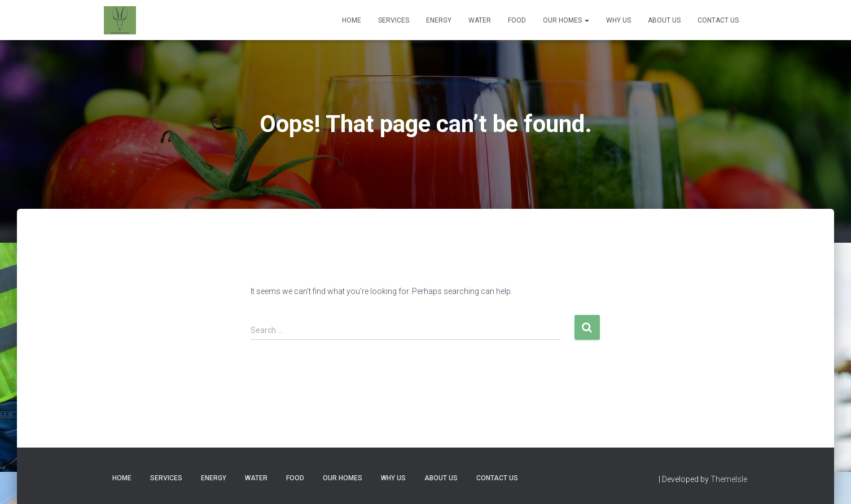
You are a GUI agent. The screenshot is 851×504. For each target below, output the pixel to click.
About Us (664, 20)
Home (352, 20)
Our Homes (566, 20)
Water (480, 20)
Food (517, 20)
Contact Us (718, 20)
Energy (439, 20)
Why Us (618, 20)
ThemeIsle (729, 479)
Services (394, 20)
